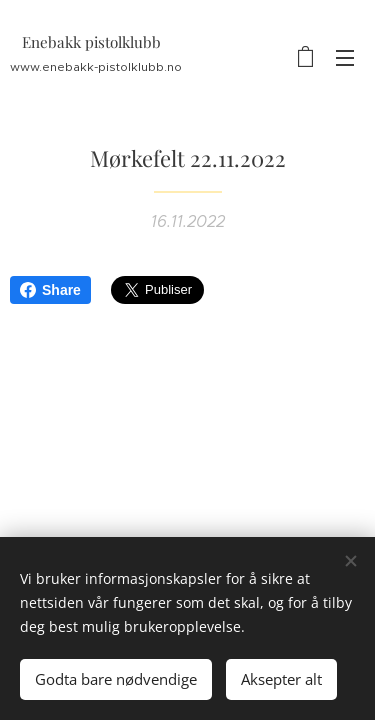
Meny (345, 58)
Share (50, 290)
